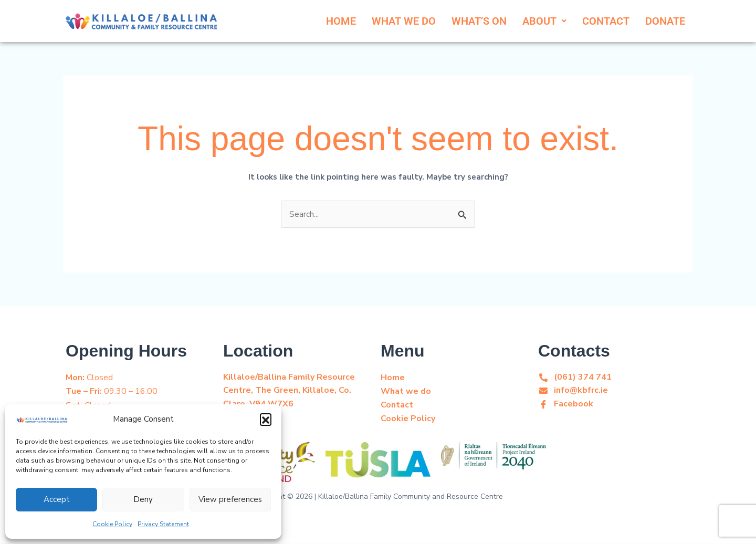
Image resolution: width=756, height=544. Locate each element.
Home (393, 378)
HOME (341, 21)
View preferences (230, 499)
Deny (143, 499)
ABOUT (544, 21)
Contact (397, 405)
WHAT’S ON (479, 21)
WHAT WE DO (404, 21)
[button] (266, 419)
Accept (57, 499)
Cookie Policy (112, 524)
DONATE (665, 21)
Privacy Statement (163, 524)
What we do (406, 392)
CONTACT (606, 21)
